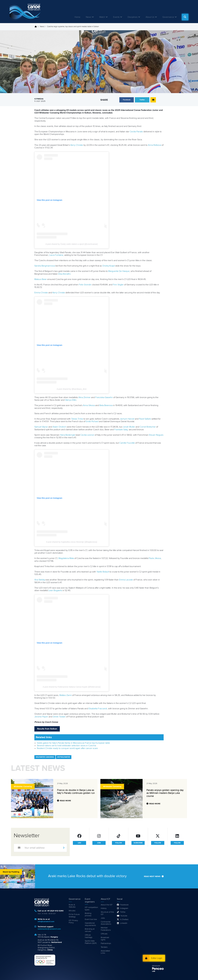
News (88, 17)
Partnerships (106, 943)
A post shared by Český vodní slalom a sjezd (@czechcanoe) (72, 244)
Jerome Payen (41, 717)
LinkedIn (124, 923)
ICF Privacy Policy (73, 922)
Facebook (124, 905)
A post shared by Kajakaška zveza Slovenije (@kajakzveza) (72, 542)
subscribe (138, 843)
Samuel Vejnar (41, 427)
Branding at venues (90, 930)
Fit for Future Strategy (74, 916)
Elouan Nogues (156, 435)
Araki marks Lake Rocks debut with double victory (87, 876)
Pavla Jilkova (155, 558)
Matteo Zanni (66, 695)
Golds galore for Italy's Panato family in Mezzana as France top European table (73, 743)
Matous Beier (41, 279)
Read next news (152, 876)
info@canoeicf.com (46, 922)
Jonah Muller (129, 427)
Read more (65, 801)
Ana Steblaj (40, 580)
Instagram (124, 908)
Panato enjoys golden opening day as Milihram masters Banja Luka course (165, 793)
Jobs (103, 918)
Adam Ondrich (59, 427)
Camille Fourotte (127, 443)
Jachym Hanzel (127, 419)
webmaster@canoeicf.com (49, 929)
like (79, 843)
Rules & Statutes (72, 906)
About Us (150, 17)
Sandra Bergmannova (45, 266)
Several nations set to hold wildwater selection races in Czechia (66, 746)
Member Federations (106, 929)
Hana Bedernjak (68, 435)
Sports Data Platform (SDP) (91, 942)
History (104, 908)
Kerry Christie (77, 145)
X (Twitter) (124, 919)
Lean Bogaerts (55, 590)
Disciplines (133, 17)
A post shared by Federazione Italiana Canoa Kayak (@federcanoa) (72, 687)
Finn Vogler (118, 285)
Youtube (124, 916)
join (99, 843)
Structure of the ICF (107, 913)
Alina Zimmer (84, 397)
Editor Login (157, 958)
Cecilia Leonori (87, 435)
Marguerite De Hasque (119, 271)
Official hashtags (89, 936)
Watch (102, 17)
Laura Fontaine (56, 255)
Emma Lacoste (126, 580)
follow (119, 843)
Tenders (104, 947)
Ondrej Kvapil (108, 266)
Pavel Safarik (145, 419)
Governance (168, 17)
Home (77, 17)
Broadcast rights (105, 939)
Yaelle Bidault (103, 572)
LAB (154, 971)
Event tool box (91, 919)
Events (116, 17)
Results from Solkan (47, 729)
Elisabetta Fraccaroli (98, 709)
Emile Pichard (92, 421)
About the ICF (107, 905)
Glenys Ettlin (71, 400)
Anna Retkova (155, 145)
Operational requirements (90, 924)
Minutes (72, 911)
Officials (104, 934)
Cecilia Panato (136, 132)
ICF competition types (91, 909)
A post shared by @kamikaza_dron (72, 389)
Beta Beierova (106, 405)
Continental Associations (106, 923)
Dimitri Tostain (59, 717)
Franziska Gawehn (104, 397)
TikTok (123, 912)
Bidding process (88, 914)
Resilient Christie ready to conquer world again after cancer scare (67, 748)
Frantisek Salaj (121, 430)
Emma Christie (41, 293)
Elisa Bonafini (64, 274)
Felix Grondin (85, 285)
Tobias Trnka (77, 419)
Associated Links (105, 952)
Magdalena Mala (66, 558)
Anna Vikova (89, 405)
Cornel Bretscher (148, 427)
